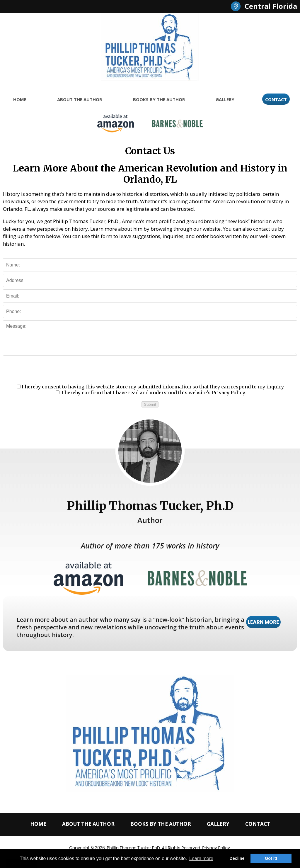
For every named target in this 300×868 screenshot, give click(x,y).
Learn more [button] (201, 858)
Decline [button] (237, 858)
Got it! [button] (271, 858)
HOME (20, 99)
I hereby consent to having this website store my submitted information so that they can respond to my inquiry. (151, 387)
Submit (150, 404)
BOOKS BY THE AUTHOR (159, 99)
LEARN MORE (264, 622)
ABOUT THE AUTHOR (80, 99)
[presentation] (150, 369)
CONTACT (276, 99)
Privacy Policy (216, 848)
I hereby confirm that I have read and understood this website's (151, 393)
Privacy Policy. (229, 393)
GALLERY (225, 99)
